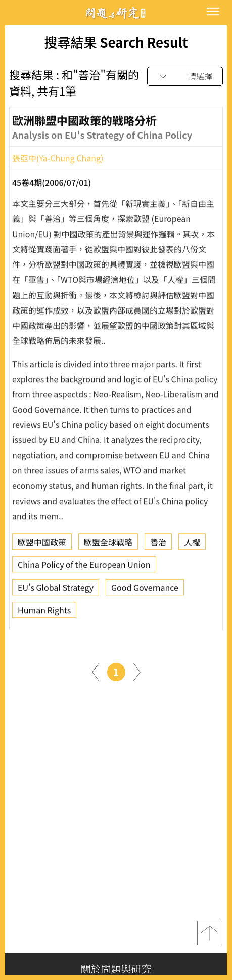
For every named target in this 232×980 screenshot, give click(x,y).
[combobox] (185, 77)
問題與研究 (116, 13)
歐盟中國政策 (42, 544)
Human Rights (44, 612)
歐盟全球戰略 (108, 544)
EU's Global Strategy (56, 590)
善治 (158, 544)
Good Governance (145, 590)
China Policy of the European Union (84, 567)
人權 (192, 544)
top (210, 933)
